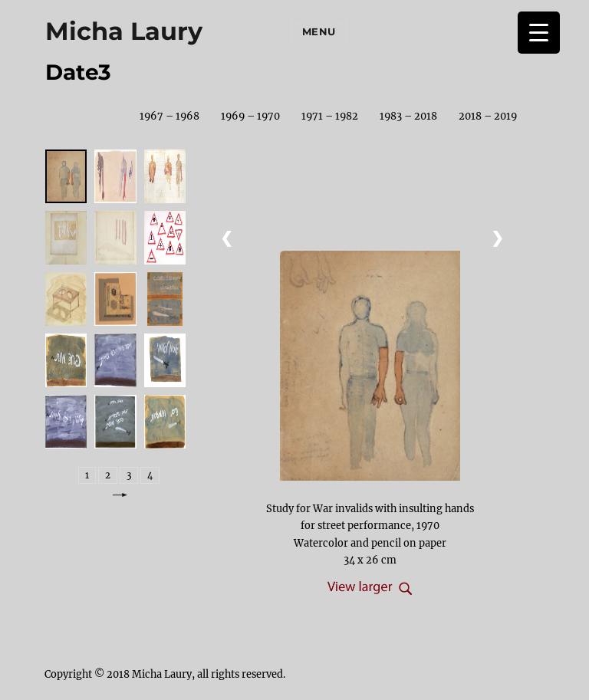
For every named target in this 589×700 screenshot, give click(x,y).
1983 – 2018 (408, 116)
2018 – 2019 (488, 116)
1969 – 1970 (250, 116)
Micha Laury (124, 31)
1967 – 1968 (169, 116)
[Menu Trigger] (539, 33)
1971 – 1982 (330, 116)
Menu (319, 31)
